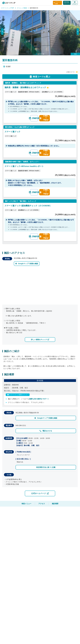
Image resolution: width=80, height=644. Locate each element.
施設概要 (55, 504)
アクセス (42, 504)
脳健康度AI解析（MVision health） (29, 92)
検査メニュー (27, 504)
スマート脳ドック (11, 92)
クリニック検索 (23, 8)
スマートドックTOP (8, 8)
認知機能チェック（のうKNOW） (53, 92)
